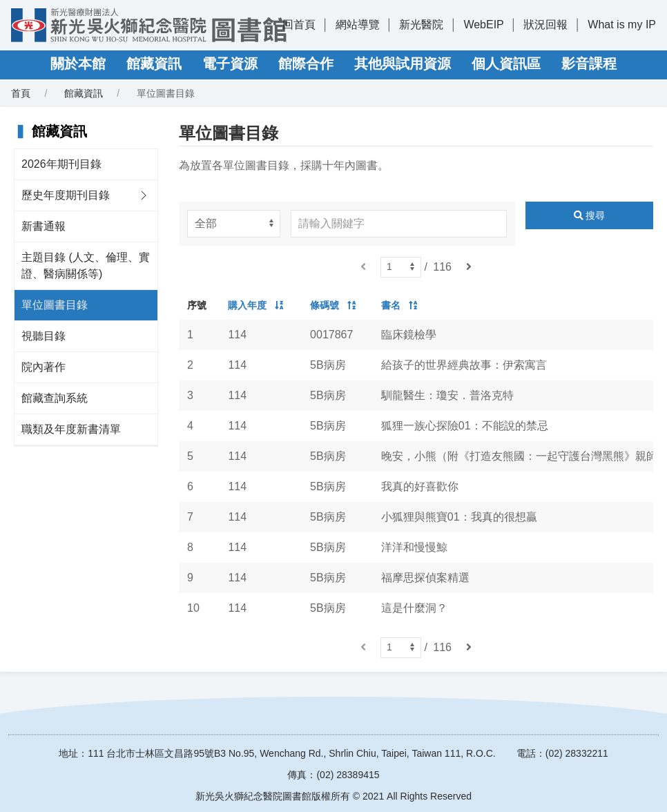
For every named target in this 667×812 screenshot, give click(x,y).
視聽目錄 (43, 336)
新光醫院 (421, 25)
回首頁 (299, 25)
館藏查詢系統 (55, 398)
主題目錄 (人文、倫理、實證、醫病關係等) (86, 265)
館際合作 (306, 64)
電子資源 (230, 64)
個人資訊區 (506, 64)
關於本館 (78, 64)
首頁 (21, 93)
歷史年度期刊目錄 (66, 195)
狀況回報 (545, 25)
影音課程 (589, 64)
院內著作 (43, 367)
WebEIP (483, 25)
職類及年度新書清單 (71, 429)
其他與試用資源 (403, 64)
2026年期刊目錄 (61, 164)
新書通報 (43, 226)
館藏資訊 (154, 64)
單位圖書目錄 (55, 305)
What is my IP (622, 25)
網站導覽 (358, 25)
